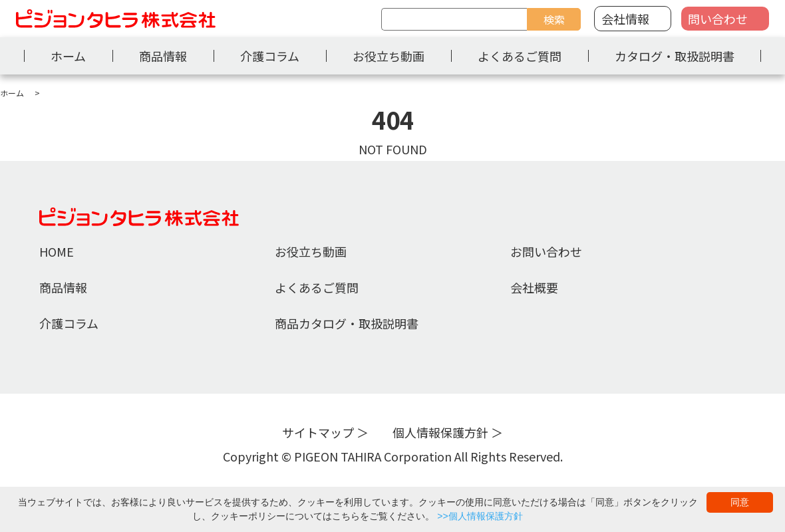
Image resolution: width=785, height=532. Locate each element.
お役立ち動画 (389, 56)
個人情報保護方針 (440, 432)
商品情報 (163, 56)
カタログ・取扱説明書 (675, 56)
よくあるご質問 (520, 56)
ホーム (68, 56)
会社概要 (534, 287)
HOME (57, 251)
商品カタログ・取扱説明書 (347, 323)
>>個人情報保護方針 (480, 516)
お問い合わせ (546, 251)
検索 (554, 19)
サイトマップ (318, 432)
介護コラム (270, 56)
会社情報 (625, 19)
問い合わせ (718, 19)
